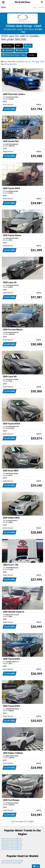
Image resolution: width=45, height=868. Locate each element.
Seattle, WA (22, 50)
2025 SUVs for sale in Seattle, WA (12, 839)
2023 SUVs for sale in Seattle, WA (12, 843)
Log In (35, 7)
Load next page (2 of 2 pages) (23, 821)
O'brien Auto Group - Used (14, 55)
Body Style (8, 46)
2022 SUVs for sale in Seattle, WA (12, 847)
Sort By (32, 55)
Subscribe (41, 7)
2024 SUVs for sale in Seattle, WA (12, 841)
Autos (3, 7)
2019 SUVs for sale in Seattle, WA (12, 849)
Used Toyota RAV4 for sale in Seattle (12, 861)
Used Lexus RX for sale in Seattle (11, 863)
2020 (28, 46)
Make (19, 46)
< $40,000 (8, 50)
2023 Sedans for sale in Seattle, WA (12, 845)
